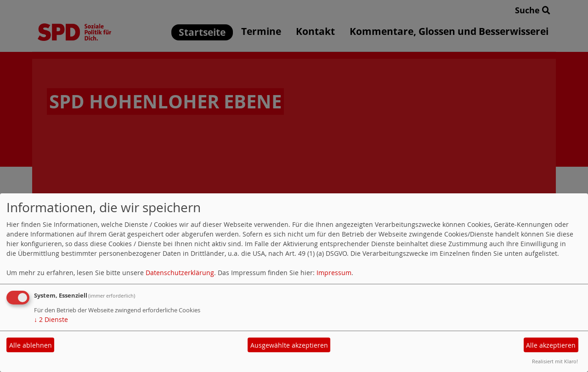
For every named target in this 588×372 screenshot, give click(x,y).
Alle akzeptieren (551, 345)
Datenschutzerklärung (180, 273)
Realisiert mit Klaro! (555, 361)
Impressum (334, 273)
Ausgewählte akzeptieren (289, 345)
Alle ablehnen (31, 345)
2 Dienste (51, 319)
